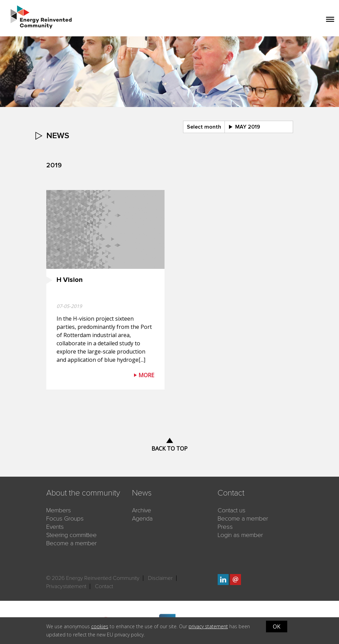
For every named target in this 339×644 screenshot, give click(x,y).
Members (59, 510)
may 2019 (248, 127)
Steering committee (71, 535)
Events (55, 527)
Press (225, 527)
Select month (204, 127)
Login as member (240, 535)
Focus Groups (65, 518)
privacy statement (208, 626)
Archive (142, 510)
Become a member (71, 543)
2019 (54, 165)
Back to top (169, 449)
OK (277, 627)
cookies (100, 626)
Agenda (142, 518)
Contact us (232, 510)
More (146, 375)
